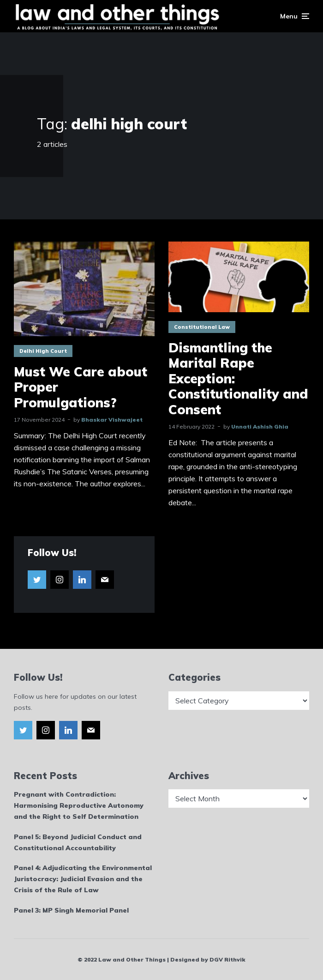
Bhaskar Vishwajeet (112, 420)
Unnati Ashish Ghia (260, 426)
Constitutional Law (202, 327)
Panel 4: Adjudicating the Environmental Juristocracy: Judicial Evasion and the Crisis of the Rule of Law (83, 879)
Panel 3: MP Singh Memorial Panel (71, 910)
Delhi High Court (43, 351)
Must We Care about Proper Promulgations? (81, 387)
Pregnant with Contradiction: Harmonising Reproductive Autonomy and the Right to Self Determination (79, 805)
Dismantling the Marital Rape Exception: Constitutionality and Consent (238, 379)
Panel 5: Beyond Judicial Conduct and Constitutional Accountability (78, 842)
